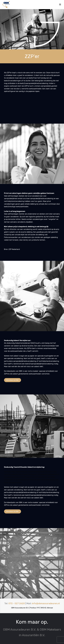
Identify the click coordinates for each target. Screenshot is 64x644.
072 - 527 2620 (17, 603)
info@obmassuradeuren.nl (46, 603)
